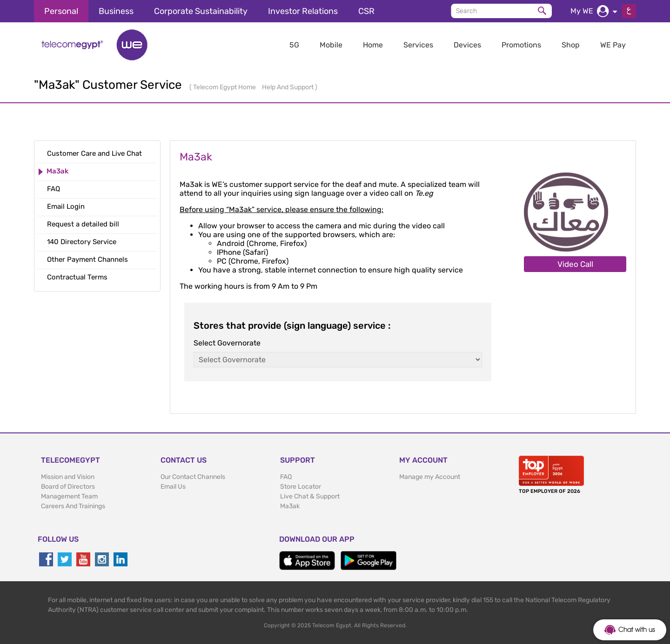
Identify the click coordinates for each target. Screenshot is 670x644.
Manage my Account (430, 477)
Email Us (173, 487)
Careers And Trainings (73, 506)
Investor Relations (303, 11)
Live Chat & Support (310, 496)
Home (373, 45)
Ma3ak (290, 506)
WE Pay (613, 45)
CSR (366, 11)
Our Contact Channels (193, 477)
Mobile (331, 45)
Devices (467, 45)
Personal (61, 11)
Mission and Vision (68, 477)
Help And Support (288, 87)
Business (116, 11)
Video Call (575, 264)
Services (418, 45)
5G (294, 45)
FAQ (286, 477)
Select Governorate (227, 343)
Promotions (521, 45)
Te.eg (424, 193)
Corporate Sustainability (201, 11)
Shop (571, 45)
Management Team (69, 496)
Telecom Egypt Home (225, 87)
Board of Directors (68, 487)
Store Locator (301, 487)
